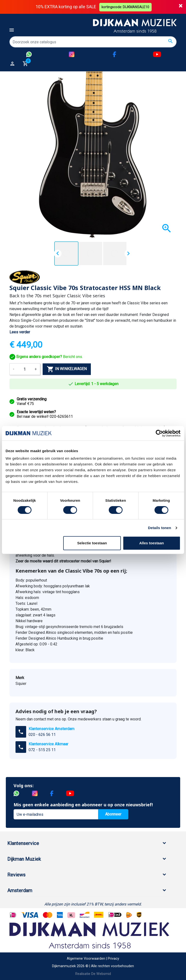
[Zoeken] (93, 42)
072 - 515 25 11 (42, 750)
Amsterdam (20, 890)
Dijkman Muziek (24, 859)
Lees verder (20, 332)
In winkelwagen (67, 369)
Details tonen (159, 528)
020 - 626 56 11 (42, 735)
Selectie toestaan (92, 543)
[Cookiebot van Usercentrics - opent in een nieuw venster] (159, 433)
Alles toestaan (152, 543)
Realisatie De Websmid (93, 974)
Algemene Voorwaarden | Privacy (93, 958)
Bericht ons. (46, 356)
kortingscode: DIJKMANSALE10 (126, 7)
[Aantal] (24, 369)
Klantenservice (23, 843)
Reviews (16, 875)
